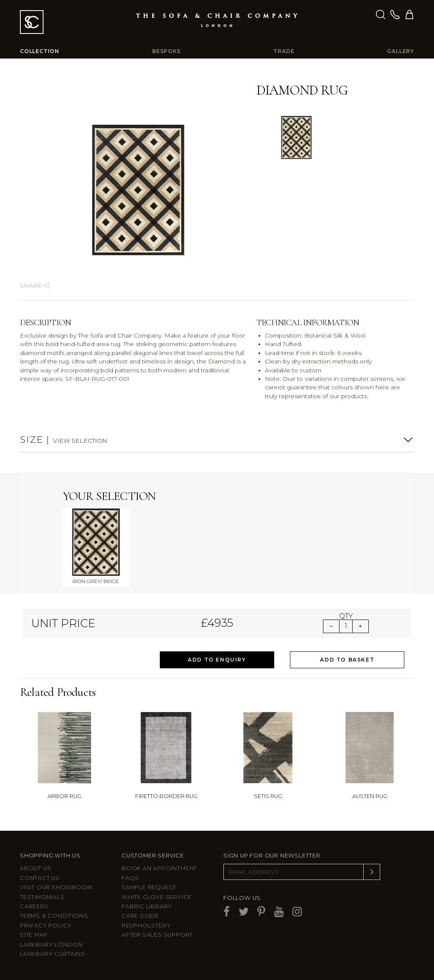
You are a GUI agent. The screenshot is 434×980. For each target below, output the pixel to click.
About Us (36, 868)
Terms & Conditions (54, 916)
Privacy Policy (46, 926)
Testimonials (42, 897)
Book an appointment (159, 868)
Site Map (34, 935)
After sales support (157, 935)
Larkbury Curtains (53, 954)
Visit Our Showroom (56, 887)
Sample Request (149, 887)
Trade (284, 51)
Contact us (40, 878)
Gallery (401, 51)
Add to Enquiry (217, 660)
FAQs (130, 878)
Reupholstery (146, 926)
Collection (40, 51)
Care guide (140, 916)
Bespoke (167, 51)
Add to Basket (347, 660)
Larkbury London (51, 945)
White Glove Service (157, 897)
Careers (34, 906)
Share (35, 285)
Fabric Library (147, 906)
